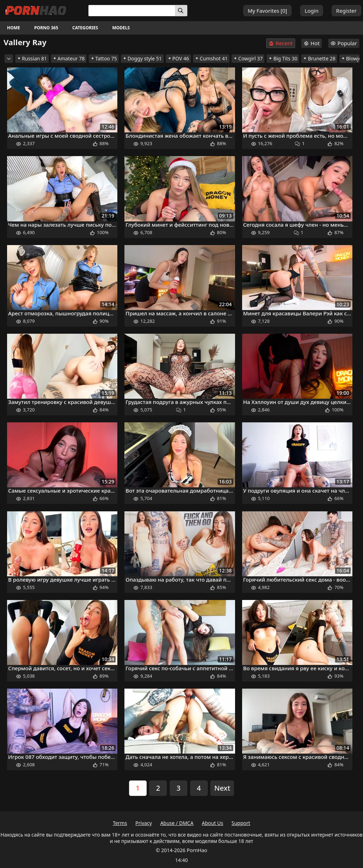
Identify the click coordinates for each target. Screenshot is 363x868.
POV (178, 58)
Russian (32, 58)
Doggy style (142, 58)
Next (222, 788)
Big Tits (283, 58)
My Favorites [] (268, 11)
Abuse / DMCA (177, 823)
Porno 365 (46, 28)
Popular (344, 43)
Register (346, 11)
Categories (85, 28)
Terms (120, 823)
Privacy (144, 823)
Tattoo (104, 58)
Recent (281, 43)
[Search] (181, 11)
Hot (312, 43)
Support (241, 823)
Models (121, 28)
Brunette (319, 58)
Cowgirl (248, 58)
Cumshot (211, 58)
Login (312, 11)
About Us (212, 823)
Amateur (69, 58)
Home (14, 28)
